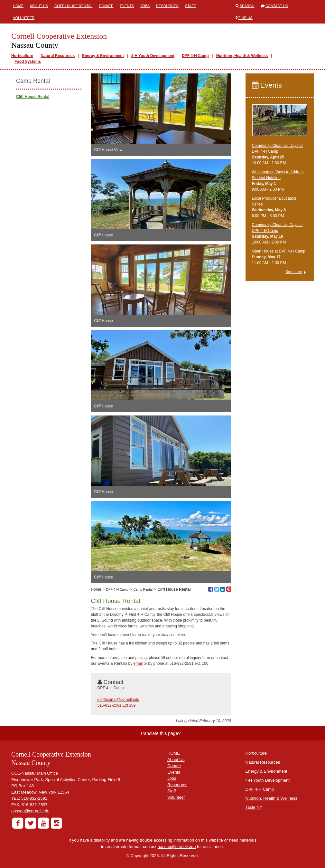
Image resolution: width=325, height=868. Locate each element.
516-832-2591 (34, 798)
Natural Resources (58, 56)
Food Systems (28, 62)
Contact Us (277, 6)
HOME (174, 753)
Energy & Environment (103, 56)
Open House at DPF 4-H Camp (279, 251)
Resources (167, 6)
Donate (106, 6)
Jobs (145, 6)
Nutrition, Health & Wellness (242, 56)
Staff (190, 6)
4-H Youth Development (153, 56)
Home (18, 6)
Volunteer (24, 18)
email (138, 663)
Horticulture (22, 56)
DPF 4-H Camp (195, 56)
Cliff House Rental (73, 6)
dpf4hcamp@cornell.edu (118, 700)
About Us (39, 6)
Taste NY (254, 807)
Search (247, 6)
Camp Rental (143, 590)
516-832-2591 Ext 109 (117, 705)
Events (127, 6)
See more (294, 272)
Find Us (246, 18)
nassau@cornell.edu (30, 811)
